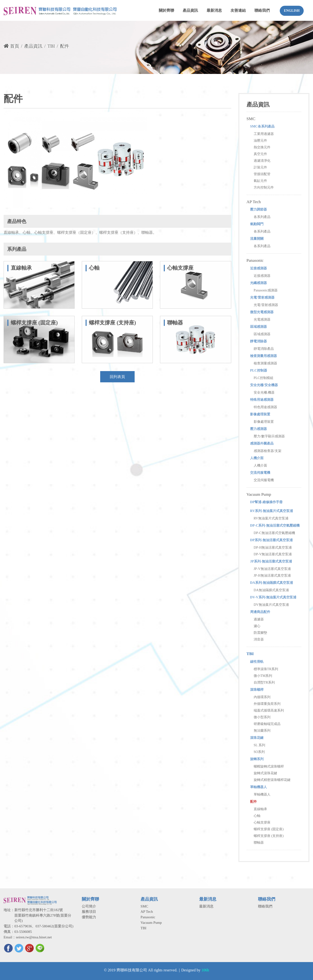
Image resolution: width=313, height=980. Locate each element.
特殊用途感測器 (262, 400)
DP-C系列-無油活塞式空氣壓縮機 (275, 525)
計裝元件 (260, 167)
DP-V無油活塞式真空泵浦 (273, 554)
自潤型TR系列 (264, 682)
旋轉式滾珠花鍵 (265, 773)
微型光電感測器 (262, 312)
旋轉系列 (257, 759)
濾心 (257, 626)
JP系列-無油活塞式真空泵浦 (271, 561)
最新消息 (206, 906)
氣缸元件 (260, 181)
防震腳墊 (260, 633)
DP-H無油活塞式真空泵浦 (273, 547)
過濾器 (259, 619)
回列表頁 (117, 377)
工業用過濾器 (264, 134)
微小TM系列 (263, 676)
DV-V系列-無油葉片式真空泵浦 (273, 597)
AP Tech (254, 202)
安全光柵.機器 (264, 392)
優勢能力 (89, 917)
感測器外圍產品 (262, 443)
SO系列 (259, 752)
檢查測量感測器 (265, 363)
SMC (251, 119)
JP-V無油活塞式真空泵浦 (272, 569)
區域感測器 (258, 327)
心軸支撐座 (262, 822)
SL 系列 (259, 745)
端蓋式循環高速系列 (269, 710)
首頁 (11, 46)
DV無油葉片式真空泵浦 (271, 605)
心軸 (257, 816)
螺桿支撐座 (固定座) (269, 829)
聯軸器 (259, 842)
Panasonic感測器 (266, 290)
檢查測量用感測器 (264, 356)
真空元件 (260, 154)
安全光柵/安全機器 (264, 385)
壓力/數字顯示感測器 (269, 436)
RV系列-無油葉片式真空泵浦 (272, 511)
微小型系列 (262, 717)
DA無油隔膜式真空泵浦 (271, 590)
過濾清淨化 (262, 161)
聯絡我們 (265, 906)
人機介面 (257, 458)
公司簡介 (89, 906)
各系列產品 (262, 217)
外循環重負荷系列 (267, 704)
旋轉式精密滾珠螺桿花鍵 (272, 780)
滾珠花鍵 (257, 738)
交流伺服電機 (260, 473)
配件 (253, 802)
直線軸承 (260, 809)
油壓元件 (260, 140)
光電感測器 (262, 319)
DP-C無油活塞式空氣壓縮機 (274, 533)
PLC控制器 (259, 370)
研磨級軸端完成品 (267, 724)
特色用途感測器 (265, 407)
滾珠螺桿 (257, 690)
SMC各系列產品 (262, 126)
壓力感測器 (258, 429)
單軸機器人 (258, 787)
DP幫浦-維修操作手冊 (266, 502)
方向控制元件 (264, 187)
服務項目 (89, 911)
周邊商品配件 (260, 612)
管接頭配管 (262, 174)
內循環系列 (262, 697)
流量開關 (257, 239)
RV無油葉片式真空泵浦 (271, 518)
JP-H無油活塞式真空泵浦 (272, 575)
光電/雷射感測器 (262, 297)
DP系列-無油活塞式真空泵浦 (271, 540)
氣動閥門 (257, 224)
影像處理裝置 (260, 414)
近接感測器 (258, 268)
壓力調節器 (258, 209)
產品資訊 (33, 46)
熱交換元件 (262, 147)
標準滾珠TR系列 (266, 669)
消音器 (259, 639)
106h (205, 970)
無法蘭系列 (262, 730)
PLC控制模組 (264, 378)
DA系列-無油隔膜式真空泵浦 (272, 583)
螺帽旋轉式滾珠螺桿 (269, 766)
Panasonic (255, 260)
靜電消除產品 (264, 349)
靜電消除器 (258, 341)
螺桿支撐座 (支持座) (269, 836)
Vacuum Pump (259, 494)
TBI (51, 46)
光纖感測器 (258, 283)
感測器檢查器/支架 (268, 451)
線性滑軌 (257, 662)
